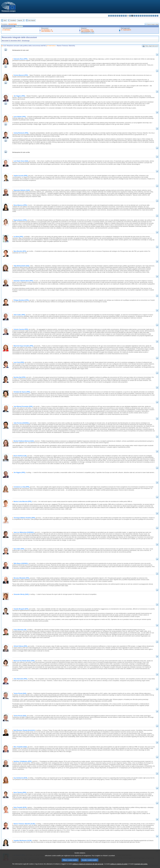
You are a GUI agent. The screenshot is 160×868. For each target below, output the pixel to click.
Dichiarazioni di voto (87, 33)
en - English (124, 16)
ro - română (149, 16)
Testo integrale (31, 20)
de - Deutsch (117, 16)
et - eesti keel (119, 16)
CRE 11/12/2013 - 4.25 (87, 31)
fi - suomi (155, 16)
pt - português (147, 16)
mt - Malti (141, 16)
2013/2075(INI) (12, 24)
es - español (111, 16)
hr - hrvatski (130, 16)
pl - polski (145, 16)
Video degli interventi (151, 46)
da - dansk (115, 16)
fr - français (126, 16)
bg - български (109, 16)
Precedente (13, 20)
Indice (5, 20)
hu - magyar (138, 16)
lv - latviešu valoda (134, 16)
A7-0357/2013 (6, 30)
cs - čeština (113, 16)
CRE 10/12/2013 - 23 (47, 31)
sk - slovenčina (151, 16)
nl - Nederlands (143, 16)
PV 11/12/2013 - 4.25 (87, 30)
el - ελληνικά (122, 16)
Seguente (20, 20)
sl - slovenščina (153, 16)
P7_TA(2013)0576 (126, 30)
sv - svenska (157, 16)
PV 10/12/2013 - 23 (47, 30)
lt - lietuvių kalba (136, 16)
